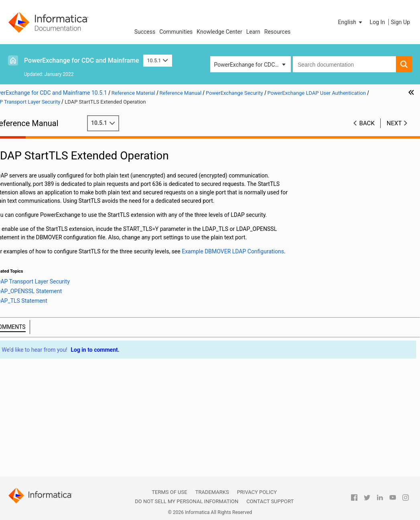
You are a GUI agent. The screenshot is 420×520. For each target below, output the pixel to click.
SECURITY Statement (52, 219)
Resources (278, 32)
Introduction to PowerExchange (52, 143)
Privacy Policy (257, 492)
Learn (253, 32)
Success (145, 32)
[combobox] (344, 64)
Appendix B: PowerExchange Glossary (49, 468)
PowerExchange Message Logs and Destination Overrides (58, 173)
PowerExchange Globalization (50, 405)
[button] (351, 22)
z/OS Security (43, 245)
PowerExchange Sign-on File (61, 363)
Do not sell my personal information (187, 501)
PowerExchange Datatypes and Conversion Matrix (52, 434)
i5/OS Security (43, 228)
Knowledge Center (219, 32)
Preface (23, 135)
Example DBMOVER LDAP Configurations (62, 346)
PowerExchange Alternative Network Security (59, 384)
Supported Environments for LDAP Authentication (65, 279)
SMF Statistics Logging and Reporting (47, 190)
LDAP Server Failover (60, 329)
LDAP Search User (56, 287)
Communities (176, 32)
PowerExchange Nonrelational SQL (57, 396)
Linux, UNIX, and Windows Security (54, 237)
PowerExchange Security (44, 202)
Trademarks (212, 492)
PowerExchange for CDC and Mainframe (82, 60)
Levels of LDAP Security (71, 312)
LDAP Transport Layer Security (57, 304)
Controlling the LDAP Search (69, 295)
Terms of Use (169, 492)
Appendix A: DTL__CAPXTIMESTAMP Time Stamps (51, 452)
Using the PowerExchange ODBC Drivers (54, 417)
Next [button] (394, 123)
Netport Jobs (30, 160)
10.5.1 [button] (158, 60)
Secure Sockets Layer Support (51, 371)
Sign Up (400, 22)
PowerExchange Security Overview (65, 211)
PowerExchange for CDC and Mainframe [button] (253, 65)
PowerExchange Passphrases (62, 253)
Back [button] (367, 123)
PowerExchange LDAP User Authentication (56, 262)
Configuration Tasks (58, 337)
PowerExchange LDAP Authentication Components (69, 270)
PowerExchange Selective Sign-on (61, 355)
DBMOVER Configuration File (49, 152)
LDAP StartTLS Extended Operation (73, 320)
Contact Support (270, 501)
